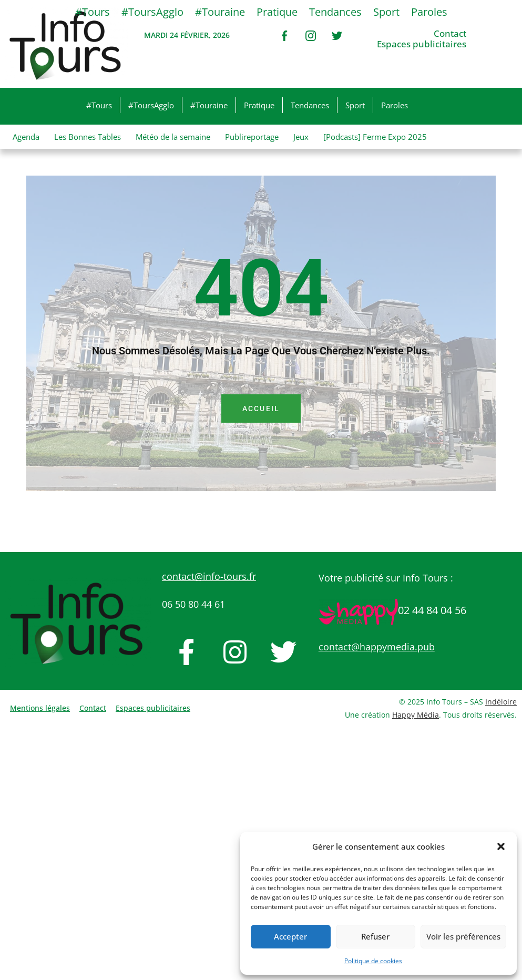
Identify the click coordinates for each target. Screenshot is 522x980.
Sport (355, 105)
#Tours (99, 105)
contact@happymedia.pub (377, 647)
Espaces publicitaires (422, 44)
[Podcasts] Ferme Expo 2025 (375, 137)
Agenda (26, 137)
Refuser (375, 936)
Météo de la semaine (173, 137)
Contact (450, 34)
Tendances (310, 105)
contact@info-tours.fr (209, 576)
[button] (501, 846)
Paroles (395, 105)
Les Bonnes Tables (88, 137)
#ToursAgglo (151, 105)
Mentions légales (40, 708)
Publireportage (252, 137)
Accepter (290, 936)
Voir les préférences (463, 936)
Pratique (259, 105)
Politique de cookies (373, 961)
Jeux (301, 137)
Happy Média (416, 715)
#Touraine (209, 105)
